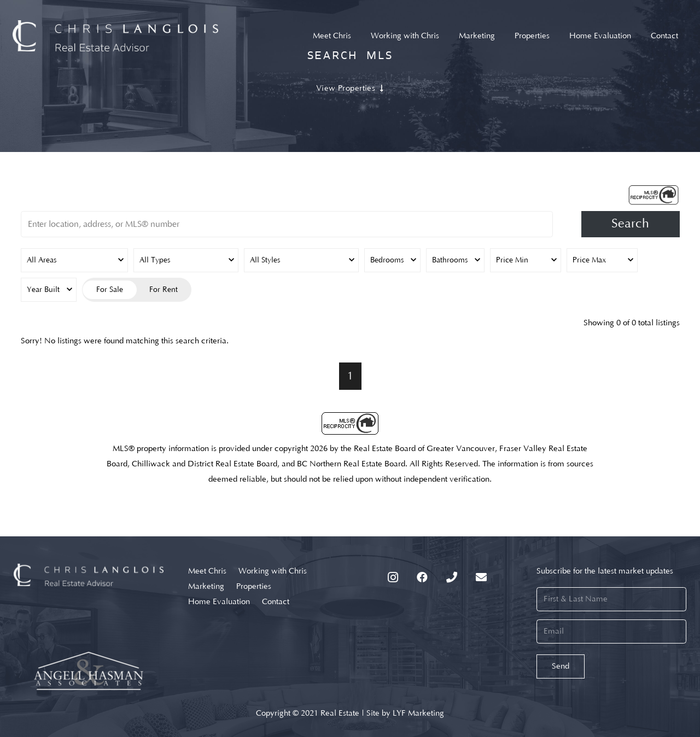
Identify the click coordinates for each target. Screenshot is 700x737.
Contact (276, 602)
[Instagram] (393, 577)
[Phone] (452, 577)
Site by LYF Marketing (405, 713)
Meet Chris (207, 571)
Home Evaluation (219, 602)
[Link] (116, 36)
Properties (254, 586)
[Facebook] (422, 577)
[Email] (481, 577)
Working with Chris (273, 571)
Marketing (206, 586)
